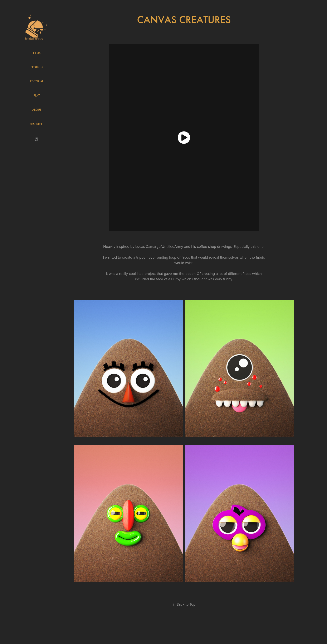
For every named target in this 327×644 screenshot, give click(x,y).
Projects (37, 67)
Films (37, 53)
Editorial (37, 81)
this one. (258, 246)
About (37, 110)
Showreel (37, 124)
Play (37, 96)
